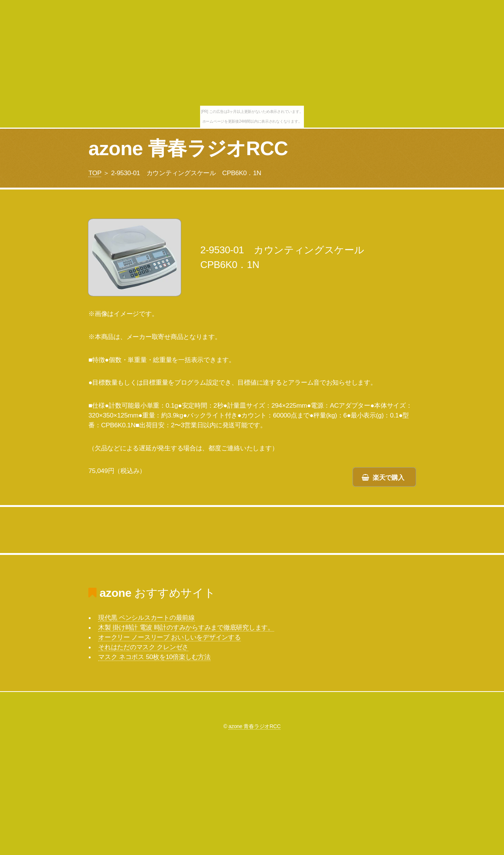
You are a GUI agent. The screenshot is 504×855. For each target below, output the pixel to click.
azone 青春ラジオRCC (188, 148)
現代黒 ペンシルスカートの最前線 (146, 618)
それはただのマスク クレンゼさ (143, 647)
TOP (95, 173)
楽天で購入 (388, 478)
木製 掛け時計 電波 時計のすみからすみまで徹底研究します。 (186, 627)
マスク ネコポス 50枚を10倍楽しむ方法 (154, 657)
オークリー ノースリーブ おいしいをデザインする (169, 637)
